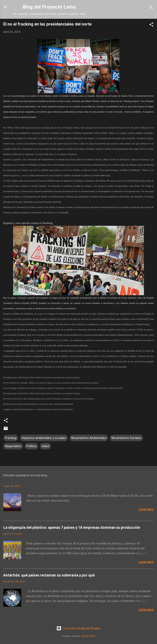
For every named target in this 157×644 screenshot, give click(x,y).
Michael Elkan (88, 636)
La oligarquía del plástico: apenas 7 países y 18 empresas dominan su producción (72, 527)
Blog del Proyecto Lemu (49, 7)
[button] (151, 25)
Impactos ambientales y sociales (44, 438)
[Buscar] (151, 8)
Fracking (11, 438)
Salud (45, 446)
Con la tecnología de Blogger (79, 628)
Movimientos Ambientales (89, 438)
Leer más (146, 510)
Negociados (13, 446)
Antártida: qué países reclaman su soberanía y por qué (49, 575)
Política (31, 446)
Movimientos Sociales (126, 438)
